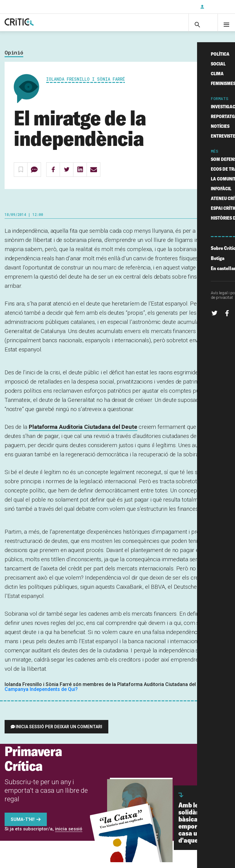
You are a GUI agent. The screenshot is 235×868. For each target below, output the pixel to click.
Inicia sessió (217, 7)
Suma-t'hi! (23, 825)
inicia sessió (69, 835)
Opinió (14, 59)
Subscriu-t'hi (175, 7)
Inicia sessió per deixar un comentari (59, 733)
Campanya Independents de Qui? (41, 695)
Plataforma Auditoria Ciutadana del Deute (83, 433)
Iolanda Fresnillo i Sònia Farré (86, 85)
